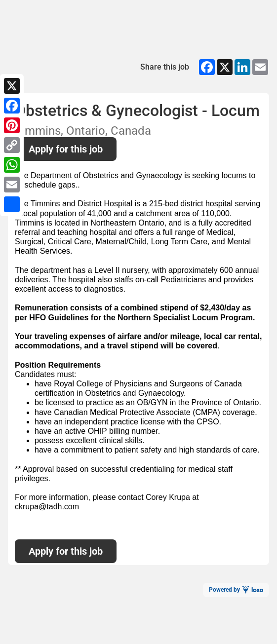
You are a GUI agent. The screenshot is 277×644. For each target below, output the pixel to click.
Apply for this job (66, 149)
